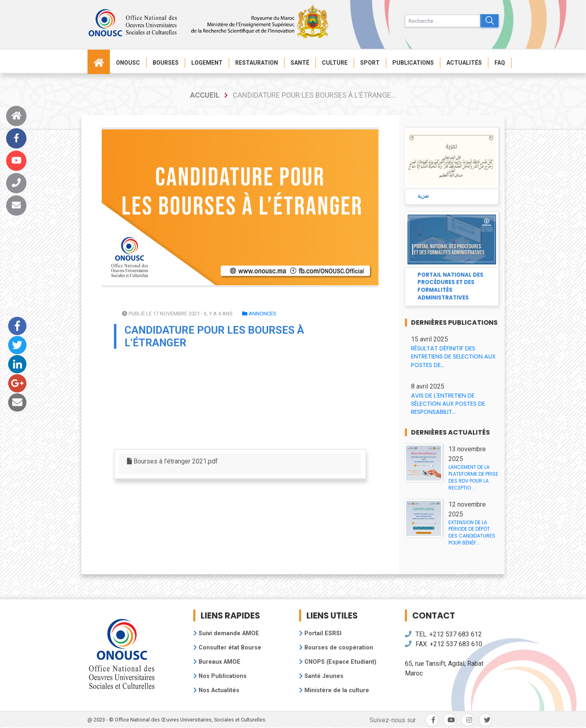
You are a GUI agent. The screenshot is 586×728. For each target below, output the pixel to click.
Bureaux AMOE (217, 662)
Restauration (257, 63)
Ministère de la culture (334, 690)
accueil (205, 95)
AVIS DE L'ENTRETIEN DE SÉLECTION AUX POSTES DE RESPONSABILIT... (448, 404)
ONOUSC (128, 63)
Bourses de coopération (336, 648)
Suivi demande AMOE (226, 633)
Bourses (166, 63)
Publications (413, 63)
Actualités (464, 63)
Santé (300, 63)
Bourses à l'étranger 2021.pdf (172, 461)
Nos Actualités (216, 690)
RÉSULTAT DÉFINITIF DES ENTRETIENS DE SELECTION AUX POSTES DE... (453, 356)
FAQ (500, 63)
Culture (335, 63)
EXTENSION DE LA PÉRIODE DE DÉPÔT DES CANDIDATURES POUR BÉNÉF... (472, 532)
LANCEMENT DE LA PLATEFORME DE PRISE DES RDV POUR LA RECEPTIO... (473, 477)
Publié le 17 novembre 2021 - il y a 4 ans (177, 314)
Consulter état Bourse (227, 648)
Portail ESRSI (320, 633)
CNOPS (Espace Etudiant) (338, 662)
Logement (207, 63)
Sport (370, 63)
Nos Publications (220, 676)
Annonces (259, 314)
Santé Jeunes (321, 676)
